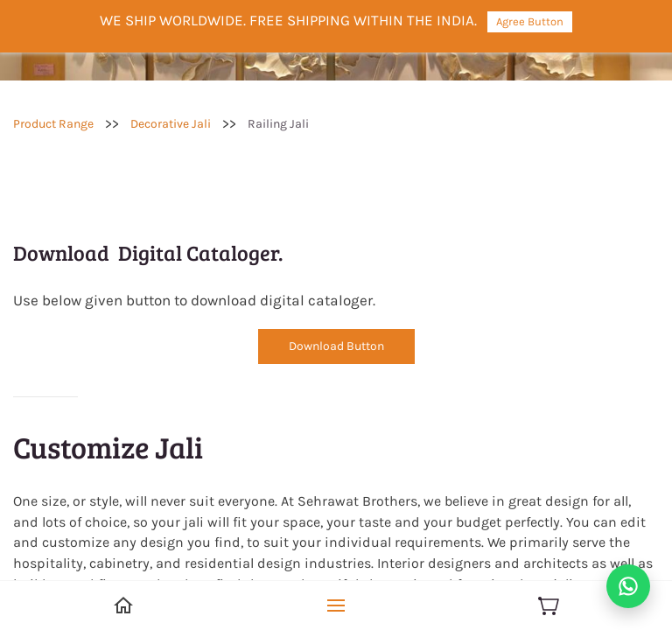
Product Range (53, 124)
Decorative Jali (171, 124)
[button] (336, 346)
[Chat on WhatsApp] (628, 586)
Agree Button (530, 21)
